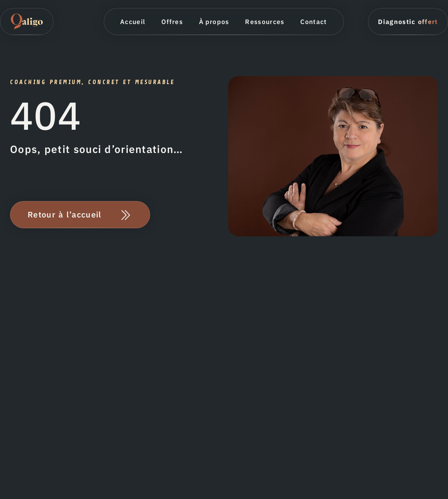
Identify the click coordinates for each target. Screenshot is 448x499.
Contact (313, 22)
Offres (172, 22)
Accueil (133, 22)
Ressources (265, 22)
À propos (214, 22)
